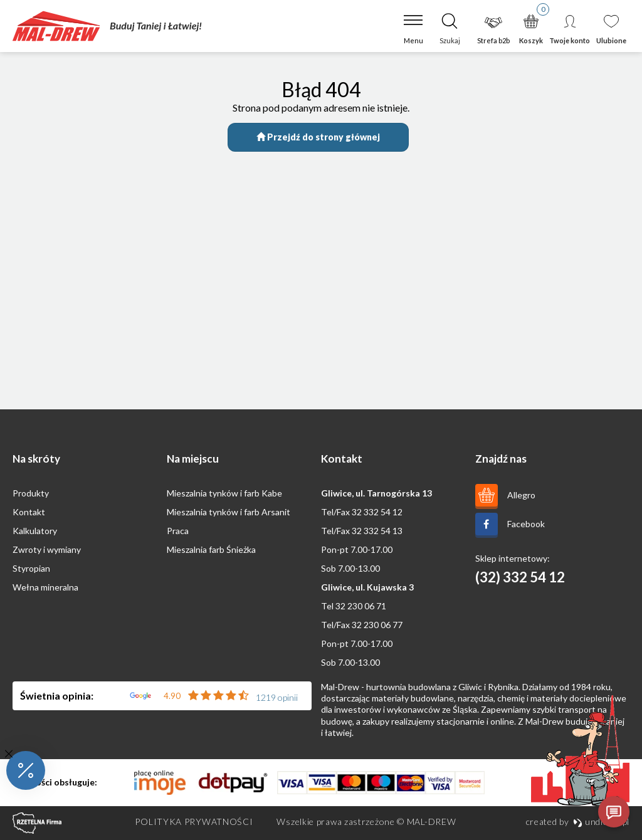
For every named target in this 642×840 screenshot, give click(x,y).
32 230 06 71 (361, 606)
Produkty (31, 493)
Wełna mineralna (45, 587)
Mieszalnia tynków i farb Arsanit (229, 512)
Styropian (31, 568)
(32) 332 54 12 (520, 577)
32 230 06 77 (377, 625)
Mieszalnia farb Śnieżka (211, 549)
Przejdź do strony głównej (318, 137)
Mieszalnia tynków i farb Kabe (224, 493)
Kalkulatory (35, 531)
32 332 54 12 (377, 512)
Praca (178, 531)
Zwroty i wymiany (47, 549)
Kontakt (29, 512)
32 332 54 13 (377, 531)
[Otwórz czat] (614, 812)
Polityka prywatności (194, 822)
